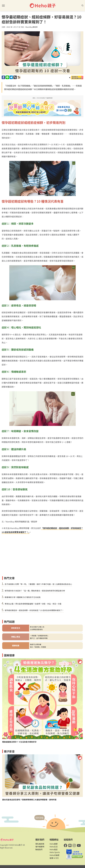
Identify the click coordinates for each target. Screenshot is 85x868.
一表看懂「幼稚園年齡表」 (40, 636)
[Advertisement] (42, 559)
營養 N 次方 (54, 858)
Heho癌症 (54, 849)
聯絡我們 (39, 849)
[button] (3, 6)
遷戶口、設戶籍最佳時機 (39, 638)
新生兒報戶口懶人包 (37, 627)
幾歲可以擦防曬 (36, 644)
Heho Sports (55, 852)
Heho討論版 (54, 855)
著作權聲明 (40, 847)
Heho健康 (54, 844)
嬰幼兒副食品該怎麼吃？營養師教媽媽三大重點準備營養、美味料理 (29, 800)
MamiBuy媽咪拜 (32, 27)
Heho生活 (54, 847)
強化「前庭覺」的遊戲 (38, 647)
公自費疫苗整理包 (36, 629)
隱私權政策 (40, 844)
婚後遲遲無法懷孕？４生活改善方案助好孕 (19, 742)
